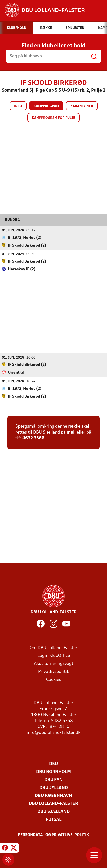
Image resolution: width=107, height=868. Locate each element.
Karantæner (82, 106)
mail (71, 432)
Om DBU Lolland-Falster (53, 648)
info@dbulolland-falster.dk (53, 733)
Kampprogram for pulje (53, 118)
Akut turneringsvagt (54, 664)
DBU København (53, 796)
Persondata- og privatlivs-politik (53, 835)
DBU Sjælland (53, 812)
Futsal (54, 819)
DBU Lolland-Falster (53, 804)
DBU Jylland (54, 788)
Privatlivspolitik (54, 671)
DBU (53, 764)
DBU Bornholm (53, 772)
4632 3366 (33, 438)
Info (18, 106)
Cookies (54, 679)
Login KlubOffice (54, 656)
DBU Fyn (53, 780)
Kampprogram (46, 106)
